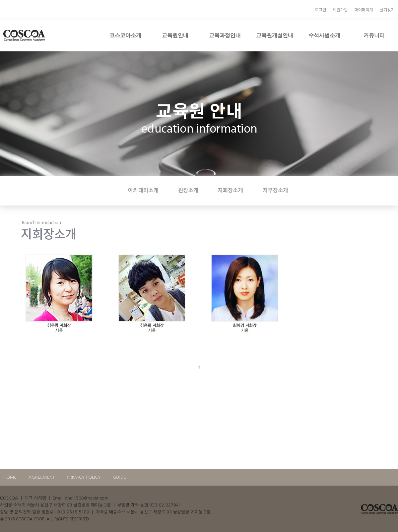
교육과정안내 (225, 35)
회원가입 (340, 10)
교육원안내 (175, 35)
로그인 (321, 10)
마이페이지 (364, 10)
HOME (10, 477)
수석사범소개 (324, 35)
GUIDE (119, 477)
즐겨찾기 (387, 10)
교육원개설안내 (275, 35)
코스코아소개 (125, 35)
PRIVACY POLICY (84, 477)
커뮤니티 (374, 35)
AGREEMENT (42, 477)
